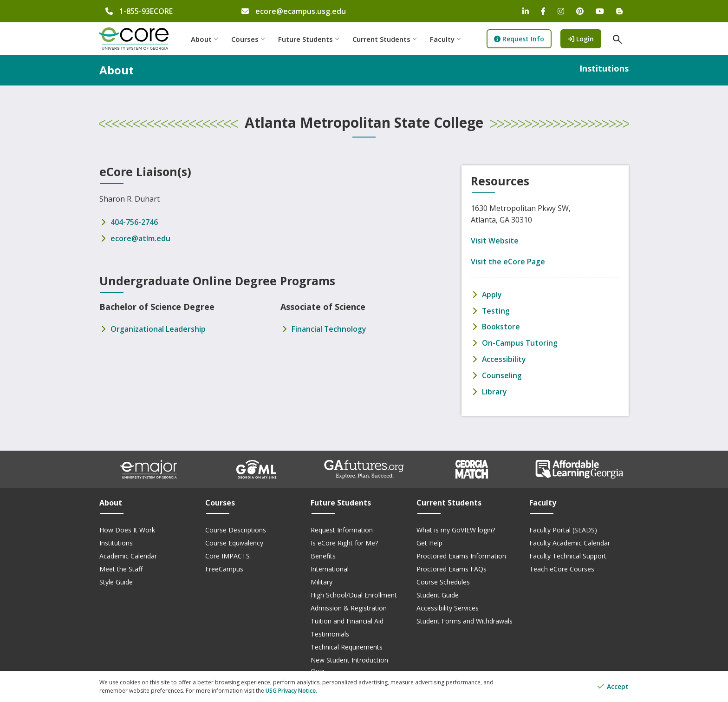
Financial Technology (329, 328)
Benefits (323, 554)
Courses (249, 39)
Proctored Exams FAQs (452, 567)
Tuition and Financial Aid (347, 619)
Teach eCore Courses (562, 567)
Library (494, 389)
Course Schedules (443, 580)
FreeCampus (224, 567)
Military (322, 580)
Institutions (116, 541)
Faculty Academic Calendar (570, 541)
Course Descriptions (236, 528)
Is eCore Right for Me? (344, 541)
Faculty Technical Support (568, 554)
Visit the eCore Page (508, 262)
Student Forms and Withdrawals (465, 619)
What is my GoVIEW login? (456, 528)
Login (585, 38)
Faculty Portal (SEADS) (563, 528)
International (330, 567)
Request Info (521, 39)
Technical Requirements (347, 645)
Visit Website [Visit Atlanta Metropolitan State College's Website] (495, 241)
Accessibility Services (448, 606)
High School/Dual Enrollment (354, 593)
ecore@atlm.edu (140, 238)
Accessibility (504, 358)
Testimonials (330, 632)
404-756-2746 (134, 222)
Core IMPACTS (227, 554)
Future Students (310, 39)
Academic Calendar (128, 554)
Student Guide (438, 593)
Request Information (342, 528)
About (205, 39)
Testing (496, 310)
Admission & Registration (349, 606)
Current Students (386, 39)
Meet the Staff (121, 567)
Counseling (502, 374)
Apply (492, 295)
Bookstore (501, 326)
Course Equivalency (234, 541)
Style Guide (116, 580)
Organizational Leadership (158, 328)
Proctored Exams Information (461, 554)
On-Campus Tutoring (520, 342)
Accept (613, 687)
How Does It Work (127, 528)
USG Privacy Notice (291, 691)
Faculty (446, 39)
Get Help (429, 541)
